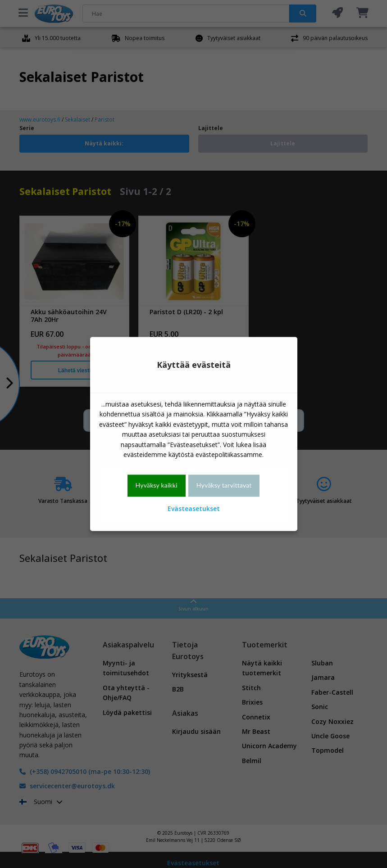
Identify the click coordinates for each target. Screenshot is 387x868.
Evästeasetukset (194, 509)
